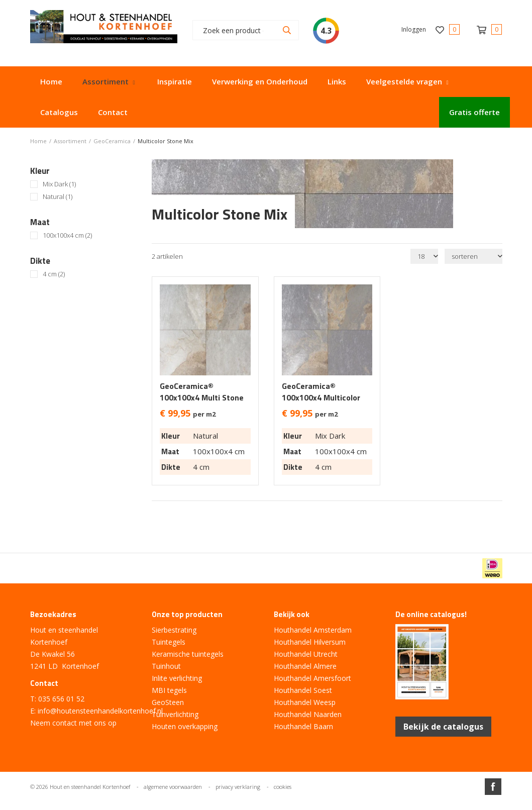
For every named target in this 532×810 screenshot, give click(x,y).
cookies (283, 787)
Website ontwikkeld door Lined (266, 806)
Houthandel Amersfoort (312, 678)
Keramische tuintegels (188, 654)
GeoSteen (168, 702)
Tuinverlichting (175, 714)
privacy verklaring (238, 787)
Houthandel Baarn (303, 726)
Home (51, 81)
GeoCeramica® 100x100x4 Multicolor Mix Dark (321, 398)
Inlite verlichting (177, 678)
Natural (58, 197)
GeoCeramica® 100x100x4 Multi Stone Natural (202, 398)
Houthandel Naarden (308, 714)
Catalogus (59, 112)
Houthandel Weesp (305, 702)
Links (337, 81)
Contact (113, 112)
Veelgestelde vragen (404, 81)
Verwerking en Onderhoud (260, 81)
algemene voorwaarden (173, 787)
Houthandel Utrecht (306, 654)
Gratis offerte (474, 112)
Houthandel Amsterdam (313, 630)
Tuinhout (166, 666)
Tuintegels (169, 642)
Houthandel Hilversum (310, 642)
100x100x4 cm (67, 235)
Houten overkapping (185, 726)
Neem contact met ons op (73, 723)
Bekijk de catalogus (443, 727)
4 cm (54, 274)
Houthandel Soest (303, 690)
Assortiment (105, 81)
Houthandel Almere (305, 666)
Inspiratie (175, 81)
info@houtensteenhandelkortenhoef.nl (100, 711)
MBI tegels (169, 690)
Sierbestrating (174, 630)
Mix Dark (59, 184)
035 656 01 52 (61, 699)
